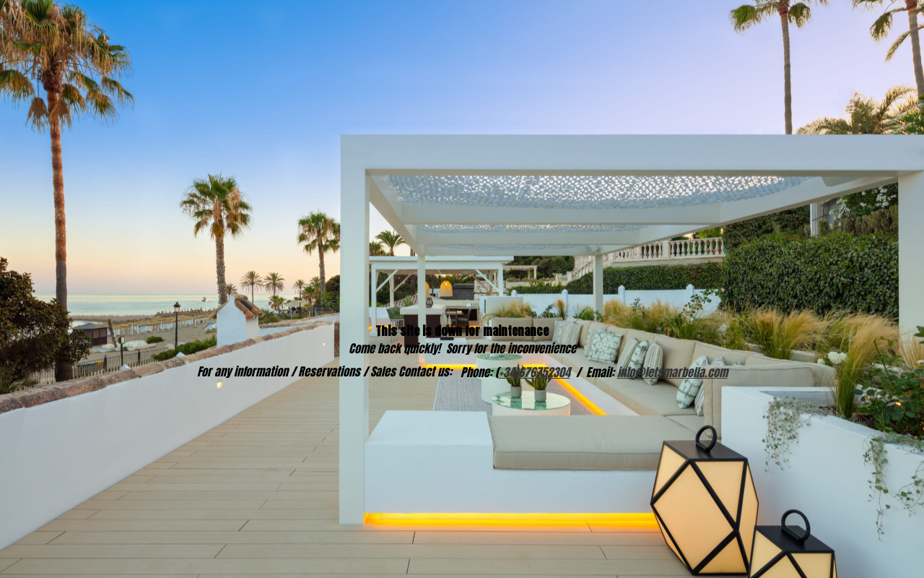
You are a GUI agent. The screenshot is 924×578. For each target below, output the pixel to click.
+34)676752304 (535, 372)
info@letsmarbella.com (672, 372)
